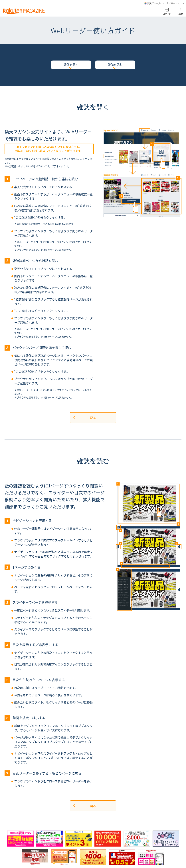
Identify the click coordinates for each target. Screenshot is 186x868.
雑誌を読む (115, 65)
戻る (93, 418)
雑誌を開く (71, 65)
